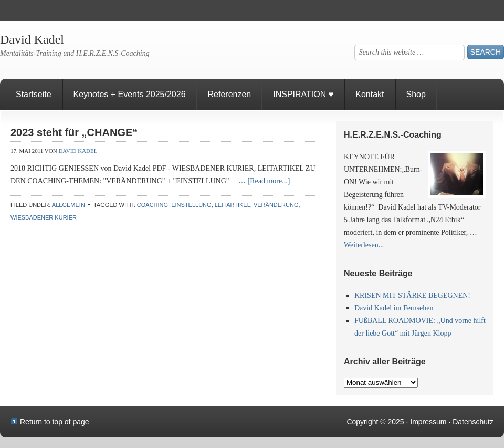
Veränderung (276, 205)
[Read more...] (269, 181)
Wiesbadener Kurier (44, 217)
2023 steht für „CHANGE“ (74, 132)
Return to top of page (55, 422)
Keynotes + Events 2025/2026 (130, 94)
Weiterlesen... (364, 245)
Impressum (428, 422)
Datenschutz (473, 422)
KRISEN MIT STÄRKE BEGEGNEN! (412, 295)
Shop (416, 94)
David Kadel (32, 39)
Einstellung (191, 205)
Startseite (34, 94)
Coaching (153, 205)
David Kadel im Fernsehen (394, 308)
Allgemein (69, 205)
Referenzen (224, 100)
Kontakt (370, 94)
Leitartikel (233, 205)
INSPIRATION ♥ (303, 94)
